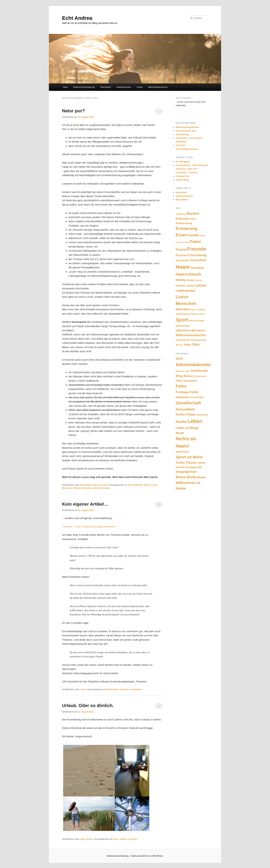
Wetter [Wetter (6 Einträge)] (202, 477)
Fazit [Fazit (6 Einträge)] (202, 236)
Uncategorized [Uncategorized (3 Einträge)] (193, 467)
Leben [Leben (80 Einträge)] (195, 421)
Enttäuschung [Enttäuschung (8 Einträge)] (184, 223)
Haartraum (181, 192)
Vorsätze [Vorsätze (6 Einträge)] (200, 321)
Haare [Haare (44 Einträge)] (183, 267)
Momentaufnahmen (158, 87)
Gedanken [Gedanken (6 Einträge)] (183, 397)
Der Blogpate (183, 162)
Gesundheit (85, 485)
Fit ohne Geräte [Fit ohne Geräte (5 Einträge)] (182, 242)
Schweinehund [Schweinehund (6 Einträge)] (183, 314)
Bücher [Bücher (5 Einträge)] (188, 376)
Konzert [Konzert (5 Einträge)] (199, 280)
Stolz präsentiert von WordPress (147, 856)
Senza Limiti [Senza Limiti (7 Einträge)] (198, 314)
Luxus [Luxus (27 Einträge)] (182, 297)
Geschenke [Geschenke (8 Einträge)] (182, 260)
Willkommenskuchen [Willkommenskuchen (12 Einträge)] (191, 335)
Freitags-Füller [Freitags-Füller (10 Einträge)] (187, 392)
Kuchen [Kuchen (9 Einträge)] (180, 286)
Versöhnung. (182, 134)
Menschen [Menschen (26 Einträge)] (186, 303)
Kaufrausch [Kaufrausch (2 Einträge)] (202, 415)
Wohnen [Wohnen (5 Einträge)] (179, 345)
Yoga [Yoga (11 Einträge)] (187, 345)
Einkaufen (138, 485)
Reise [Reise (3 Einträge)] (186, 452)
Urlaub (123, 839)
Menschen (67, 488)
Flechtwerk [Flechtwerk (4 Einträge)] (190, 381)
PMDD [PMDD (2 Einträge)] (179, 452)
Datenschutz (112, 689)
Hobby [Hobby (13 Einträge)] (181, 280)
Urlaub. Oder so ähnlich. (88, 705)
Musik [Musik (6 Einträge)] (180, 433)
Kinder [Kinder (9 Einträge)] (191, 280)
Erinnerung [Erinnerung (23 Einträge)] (186, 229)
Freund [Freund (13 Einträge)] (181, 249)
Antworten (136, 689)
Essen (147, 485)
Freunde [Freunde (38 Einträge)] (197, 249)
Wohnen (77, 488)
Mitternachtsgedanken (188, 127)
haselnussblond (184, 196)
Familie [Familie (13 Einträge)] (194, 235)
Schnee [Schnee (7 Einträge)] (201, 309)
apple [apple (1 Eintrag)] (188, 371)
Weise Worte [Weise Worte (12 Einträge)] (186, 477)
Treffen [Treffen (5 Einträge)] (180, 463)
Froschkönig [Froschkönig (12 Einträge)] (197, 255)
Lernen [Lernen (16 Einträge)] (201, 285)
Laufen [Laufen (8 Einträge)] (190, 286)
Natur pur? (73, 111)
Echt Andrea (77, 18)
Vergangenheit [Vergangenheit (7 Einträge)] (186, 472)
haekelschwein (124, 87)
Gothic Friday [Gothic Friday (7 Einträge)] (185, 414)
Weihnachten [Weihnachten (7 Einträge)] (183, 326)
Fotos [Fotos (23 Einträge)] (181, 386)
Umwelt (103, 485)
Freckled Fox (183, 176)
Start (65, 87)
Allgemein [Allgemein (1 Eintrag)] (180, 371)
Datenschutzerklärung (84, 87)
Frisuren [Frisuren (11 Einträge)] (181, 255)
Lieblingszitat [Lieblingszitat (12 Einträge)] (185, 291)
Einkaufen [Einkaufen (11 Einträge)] (183, 219)
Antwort (133, 839)
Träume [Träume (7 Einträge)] (191, 463)
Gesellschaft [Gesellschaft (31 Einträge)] (188, 403)
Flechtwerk (106, 87)
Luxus (154, 485)
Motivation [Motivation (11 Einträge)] (183, 309)
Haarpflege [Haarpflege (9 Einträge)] (197, 268)
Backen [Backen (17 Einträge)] (193, 213)
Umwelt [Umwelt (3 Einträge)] (180, 467)
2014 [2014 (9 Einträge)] (179, 358)
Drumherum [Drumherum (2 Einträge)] (200, 376)
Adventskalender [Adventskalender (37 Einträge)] (193, 365)
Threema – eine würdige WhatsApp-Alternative (89, 527)
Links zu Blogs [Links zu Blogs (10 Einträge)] (187, 428)
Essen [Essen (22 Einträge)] (181, 235)
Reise (90, 839)
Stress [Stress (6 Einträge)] (192, 321)
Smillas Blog (182, 180)
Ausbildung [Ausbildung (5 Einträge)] (181, 214)
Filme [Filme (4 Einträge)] (179, 381)
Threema (124, 689)
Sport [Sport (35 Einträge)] (182, 320)
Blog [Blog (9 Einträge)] (179, 376)
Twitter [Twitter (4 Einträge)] (201, 463)
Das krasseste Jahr (186, 131)
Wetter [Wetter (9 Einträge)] (201, 330)
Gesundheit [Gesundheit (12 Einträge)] (198, 260)
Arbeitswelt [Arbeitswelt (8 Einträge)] (199, 371)
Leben (140, 87)
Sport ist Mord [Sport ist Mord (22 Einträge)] (189, 457)
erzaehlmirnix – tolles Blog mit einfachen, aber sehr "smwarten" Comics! (192, 169)
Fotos (116, 839)
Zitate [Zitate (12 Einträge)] (195, 344)
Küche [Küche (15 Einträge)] (181, 422)
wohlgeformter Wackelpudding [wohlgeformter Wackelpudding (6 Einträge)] (191, 340)
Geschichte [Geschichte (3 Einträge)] (197, 397)
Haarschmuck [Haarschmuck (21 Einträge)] (188, 274)
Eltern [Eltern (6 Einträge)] (193, 219)
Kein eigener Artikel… (85, 504)
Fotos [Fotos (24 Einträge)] (195, 242)
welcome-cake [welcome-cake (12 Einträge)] (186, 330)
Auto (129, 485)
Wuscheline (182, 200)
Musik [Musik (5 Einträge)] (194, 310)
